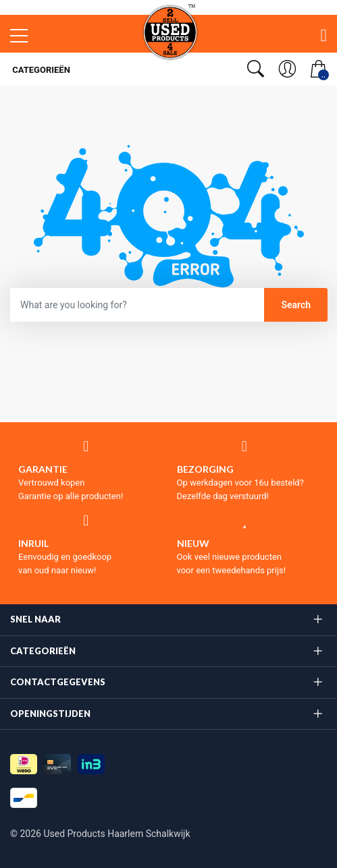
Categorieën (40, 70)
